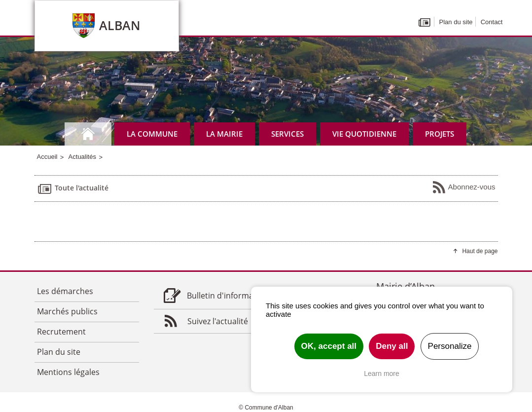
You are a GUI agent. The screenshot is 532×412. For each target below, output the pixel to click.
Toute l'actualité (73, 188)
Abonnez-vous (464, 187)
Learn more (382, 374)
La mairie (224, 134)
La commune (152, 134)
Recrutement (61, 332)
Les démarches (65, 291)
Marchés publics (67, 311)
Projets (440, 134)
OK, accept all (329, 346)
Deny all (392, 346)
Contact (492, 22)
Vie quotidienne (364, 134)
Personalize (450, 346)
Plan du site (456, 22)
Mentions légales (68, 372)
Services (287, 134)
